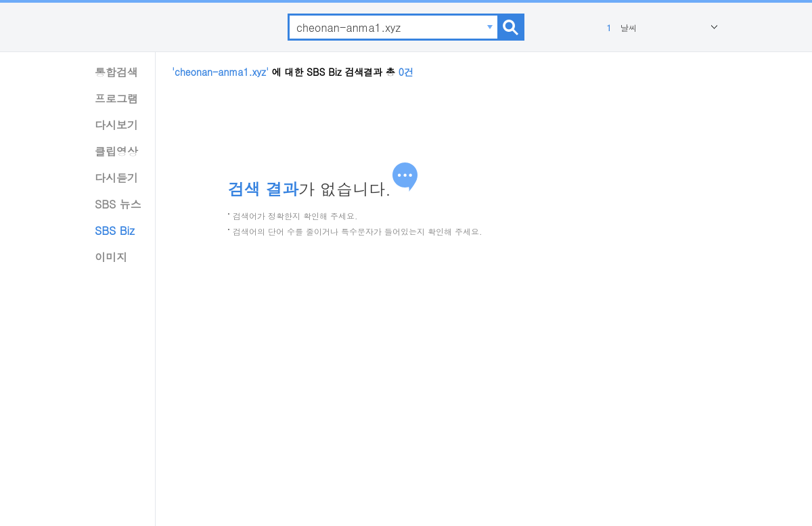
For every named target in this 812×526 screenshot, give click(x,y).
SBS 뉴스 (118, 204)
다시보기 (116, 125)
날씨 (620, 27)
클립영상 (116, 151)
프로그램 (116, 98)
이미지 (111, 257)
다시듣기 (116, 178)
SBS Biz (115, 231)
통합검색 (116, 72)
